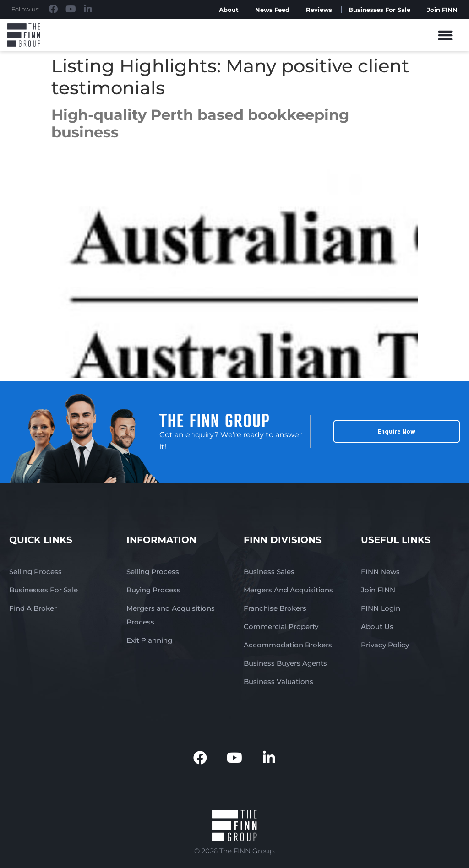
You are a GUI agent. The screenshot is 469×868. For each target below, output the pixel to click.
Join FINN (442, 10)
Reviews (319, 10)
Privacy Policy (385, 645)
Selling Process (35, 572)
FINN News (380, 572)
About (229, 10)
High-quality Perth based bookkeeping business (200, 123)
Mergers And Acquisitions (288, 590)
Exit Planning (149, 640)
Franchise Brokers (275, 608)
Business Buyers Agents (285, 663)
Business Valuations (278, 681)
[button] (445, 35)
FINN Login (381, 608)
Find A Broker (33, 608)
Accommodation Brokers (288, 645)
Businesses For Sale (379, 10)
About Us (377, 627)
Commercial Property (281, 627)
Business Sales (269, 572)
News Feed (272, 10)
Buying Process (153, 590)
